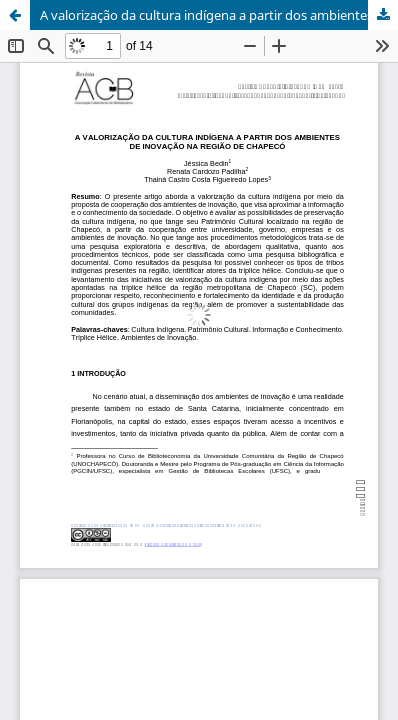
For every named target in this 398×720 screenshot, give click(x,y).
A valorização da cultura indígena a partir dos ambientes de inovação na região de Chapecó (219, 15)
